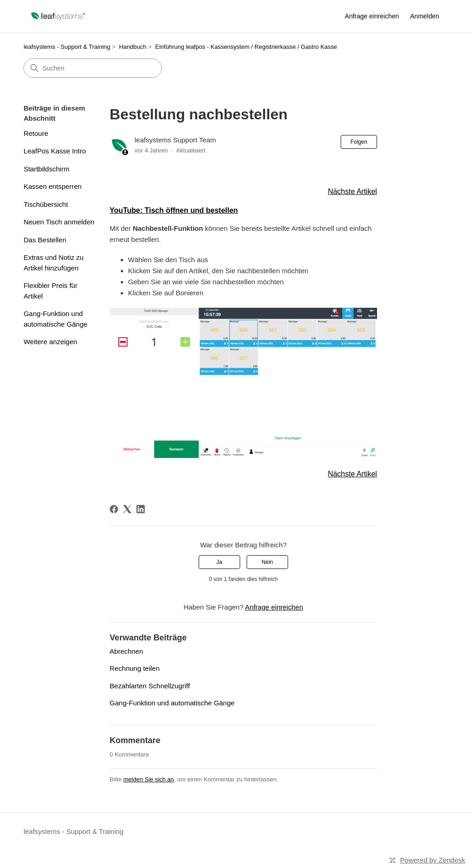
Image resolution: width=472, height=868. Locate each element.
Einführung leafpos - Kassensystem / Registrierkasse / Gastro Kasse (246, 47)
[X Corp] (127, 509)
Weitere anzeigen (50, 342)
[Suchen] (93, 68)
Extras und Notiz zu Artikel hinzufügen (53, 263)
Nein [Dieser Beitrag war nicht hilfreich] (268, 562)
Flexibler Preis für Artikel (50, 291)
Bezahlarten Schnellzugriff (150, 686)
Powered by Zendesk (433, 860)
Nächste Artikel (352, 191)
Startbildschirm (46, 169)
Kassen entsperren (53, 186)
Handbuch (133, 47)
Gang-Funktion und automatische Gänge (55, 319)
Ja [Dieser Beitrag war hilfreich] (219, 562)
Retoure (36, 133)
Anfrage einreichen (372, 16)
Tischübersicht (46, 204)
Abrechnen (127, 651)
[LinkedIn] (141, 509)
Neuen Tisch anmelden (59, 222)
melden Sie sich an (148, 779)
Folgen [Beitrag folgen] (359, 142)
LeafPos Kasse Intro (55, 151)
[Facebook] (114, 509)
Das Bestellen (45, 240)
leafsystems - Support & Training (67, 47)
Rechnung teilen (135, 668)
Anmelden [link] (425, 16)
